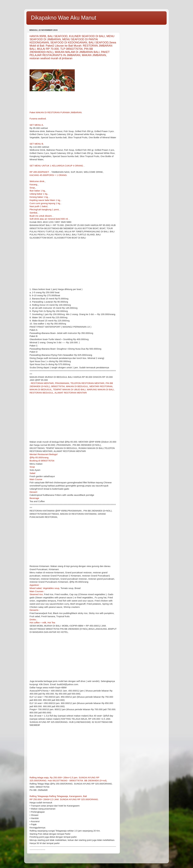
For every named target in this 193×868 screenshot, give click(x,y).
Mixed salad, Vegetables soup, (45, 588)
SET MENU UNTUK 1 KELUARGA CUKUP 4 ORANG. (57, 166)
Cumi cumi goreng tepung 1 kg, (45, 203)
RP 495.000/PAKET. (40, 172)
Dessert (33, 492)
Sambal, (34, 213)
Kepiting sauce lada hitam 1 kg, (45, 200)
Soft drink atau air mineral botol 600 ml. (49, 219)
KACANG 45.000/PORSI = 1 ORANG (48, 175)
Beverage (34, 498)
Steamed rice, (37, 594)
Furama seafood (38, 119)
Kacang (33, 185)
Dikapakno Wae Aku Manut (64, 18)
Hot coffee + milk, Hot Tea (42, 623)
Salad (32, 473)
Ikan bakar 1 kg (37, 191)
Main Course (36, 479)
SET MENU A (36, 125)
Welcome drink (37, 181)
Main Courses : (37, 591)
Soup (32, 188)
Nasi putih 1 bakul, (39, 206)
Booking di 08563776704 (42, 461)
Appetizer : (35, 585)
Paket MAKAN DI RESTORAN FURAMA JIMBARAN (56, 112)
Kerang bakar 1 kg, (39, 197)
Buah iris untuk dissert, (41, 216)
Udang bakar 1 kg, (39, 194)
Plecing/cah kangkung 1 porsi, (45, 210)
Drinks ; (33, 620)
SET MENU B (36, 144)
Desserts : (35, 610)
